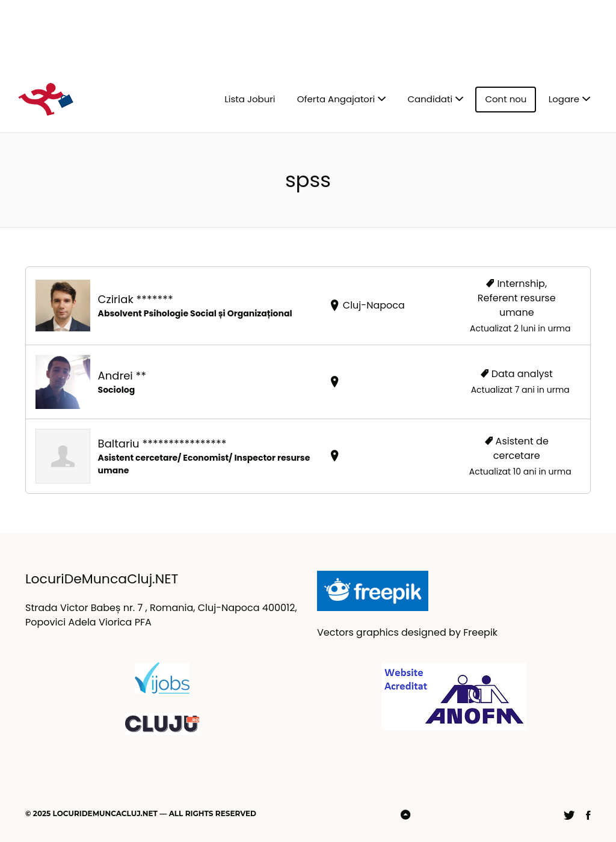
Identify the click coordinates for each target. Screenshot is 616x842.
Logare (564, 99)
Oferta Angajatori (336, 99)
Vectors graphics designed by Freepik (407, 632)
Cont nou (506, 99)
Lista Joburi (250, 99)
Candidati (430, 99)
